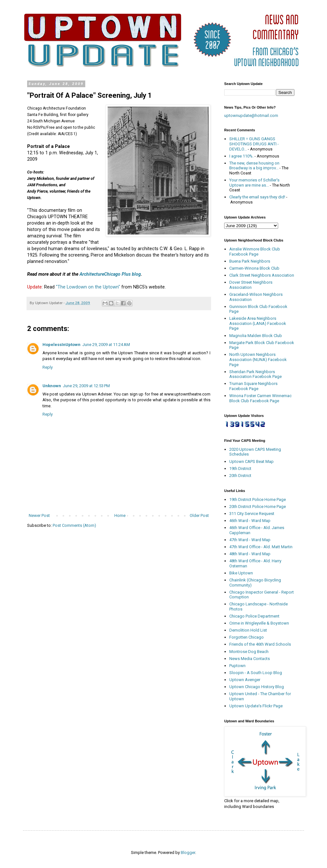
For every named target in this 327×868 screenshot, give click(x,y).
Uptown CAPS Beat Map (251, 461)
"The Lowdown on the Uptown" (88, 287)
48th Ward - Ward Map (250, 554)
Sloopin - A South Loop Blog (256, 673)
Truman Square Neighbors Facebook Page (253, 386)
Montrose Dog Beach (249, 652)
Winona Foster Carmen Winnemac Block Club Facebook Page (260, 398)
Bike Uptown (241, 573)
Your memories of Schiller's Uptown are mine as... (254, 183)
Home (120, 515)
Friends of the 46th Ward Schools (260, 644)
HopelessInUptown (61, 345)
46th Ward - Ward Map (250, 521)
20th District (240, 476)
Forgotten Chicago (247, 637)
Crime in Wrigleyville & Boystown (259, 623)
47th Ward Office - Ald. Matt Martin (261, 547)
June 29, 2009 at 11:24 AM (106, 345)
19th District (240, 469)
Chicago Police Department (254, 616)
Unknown (52, 386)
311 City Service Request (252, 514)
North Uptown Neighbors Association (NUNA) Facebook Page (258, 359)
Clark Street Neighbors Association (262, 275)
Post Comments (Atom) (74, 525)
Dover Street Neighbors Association (251, 285)
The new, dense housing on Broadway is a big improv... (254, 166)
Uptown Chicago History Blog (257, 687)
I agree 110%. (241, 156)
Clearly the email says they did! (257, 197)
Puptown (237, 666)
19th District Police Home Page (258, 499)
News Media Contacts (250, 659)
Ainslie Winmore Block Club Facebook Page (255, 252)
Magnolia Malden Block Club (256, 336)
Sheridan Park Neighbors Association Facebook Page (255, 374)
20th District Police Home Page (258, 507)
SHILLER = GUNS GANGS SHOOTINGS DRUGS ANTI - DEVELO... (254, 144)
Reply (48, 367)
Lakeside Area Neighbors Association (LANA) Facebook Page (258, 323)
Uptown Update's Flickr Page (256, 706)
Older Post (199, 515)
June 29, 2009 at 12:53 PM (86, 386)
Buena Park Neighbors (250, 261)
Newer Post (39, 515)
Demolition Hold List (248, 630)
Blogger (188, 853)
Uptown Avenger (245, 680)
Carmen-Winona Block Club (254, 268)
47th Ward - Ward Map (250, 540)
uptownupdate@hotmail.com (251, 115)
